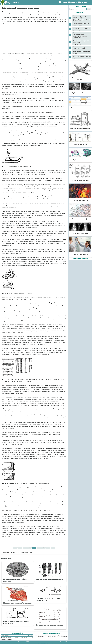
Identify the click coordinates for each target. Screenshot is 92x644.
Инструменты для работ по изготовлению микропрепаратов (81, 42)
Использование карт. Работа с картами (82, 57)
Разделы (73, 2)
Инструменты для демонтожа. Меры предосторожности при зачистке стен (80, 35)
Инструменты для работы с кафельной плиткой (81, 48)
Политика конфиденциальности (74, 642)
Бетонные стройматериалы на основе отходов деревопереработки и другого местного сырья (82, 18)
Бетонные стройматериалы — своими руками (82, 24)
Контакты (84, 2)
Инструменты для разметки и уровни (81, 52)
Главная (64, 2)
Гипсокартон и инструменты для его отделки (81, 29)
